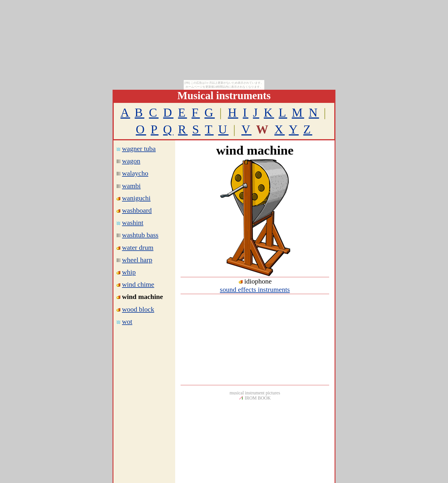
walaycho (135, 173)
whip (129, 272)
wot (127, 322)
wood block (138, 309)
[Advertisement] (255, 340)
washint (133, 223)
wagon (131, 161)
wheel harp (137, 260)
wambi (131, 186)
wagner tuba (139, 149)
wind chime (138, 284)
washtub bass (140, 235)
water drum (138, 248)
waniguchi (136, 198)
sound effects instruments (255, 290)
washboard (137, 210)
